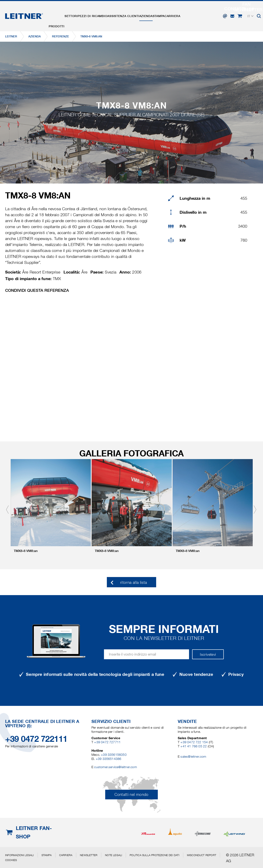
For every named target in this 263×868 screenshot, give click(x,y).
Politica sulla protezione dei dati (154, 855)
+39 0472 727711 (107, 742)
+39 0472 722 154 (194, 742)
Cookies (11, 860)
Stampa (181, 13)
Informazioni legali (20, 855)
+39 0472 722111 (36, 739)
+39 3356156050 (114, 755)
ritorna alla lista (134, 582)
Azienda (164, 13)
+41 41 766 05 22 (194, 746)
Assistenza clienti (137, 13)
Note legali (114, 855)
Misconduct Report (202, 855)
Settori (77, 13)
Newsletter (89, 855)
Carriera (199, 13)
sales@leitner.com (193, 757)
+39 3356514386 (109, 759)
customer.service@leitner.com (115, 767)
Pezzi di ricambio (103, 13)
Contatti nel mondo (131, 795)
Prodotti (59, 13)
